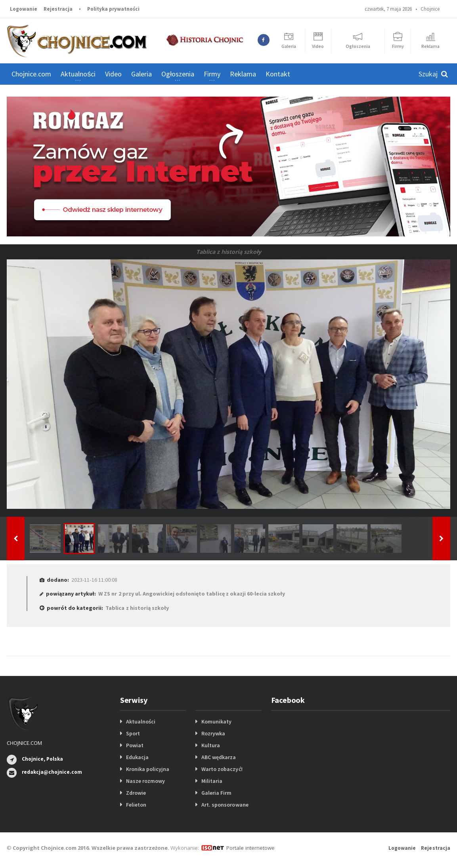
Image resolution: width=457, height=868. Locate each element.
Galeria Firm (216, 793)
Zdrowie (136, 793)
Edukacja (137, 757)
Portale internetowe (250, 848)
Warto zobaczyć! (222, 769)
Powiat (135, 745)
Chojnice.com (31, 74)
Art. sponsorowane (225, 805)
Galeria (141, 74)
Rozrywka (213, 733)
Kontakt (278, 74)
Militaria (212, 781)
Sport (133, 733)
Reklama (243, 74)
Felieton (136, 805)
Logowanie (24, 9)
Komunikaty (216, 721)
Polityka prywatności (113, 9)
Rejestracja (58, 9)
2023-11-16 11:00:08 (94, 580)
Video (113, 74)
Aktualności (141, 721)
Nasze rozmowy (145, 781)
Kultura (211, 745)
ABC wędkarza (219, 757)
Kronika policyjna (148, 769)
